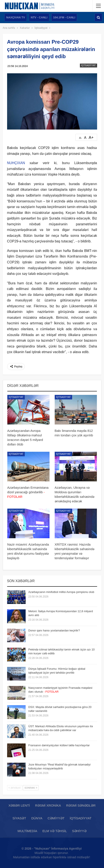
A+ (91, 138)
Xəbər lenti (19, 805)
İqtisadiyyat (88, 65)
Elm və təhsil (55, 831)
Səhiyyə (79, 831)
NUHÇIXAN (16, 163)
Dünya (37, 818)
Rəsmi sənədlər (81, 805)
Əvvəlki (15, 788)
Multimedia (27, 831)
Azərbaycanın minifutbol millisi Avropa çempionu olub (61, 592)
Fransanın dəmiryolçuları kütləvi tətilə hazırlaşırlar (59, 745)
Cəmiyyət (56, 818)
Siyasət (19, 818)
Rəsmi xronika (48, 805)
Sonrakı (31, 788)
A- (80, 138)
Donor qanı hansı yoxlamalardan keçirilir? (54, 630)
